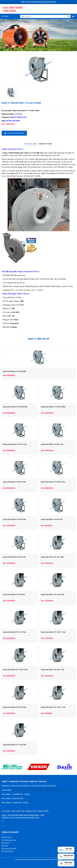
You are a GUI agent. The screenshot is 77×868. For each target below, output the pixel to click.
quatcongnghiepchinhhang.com (24, 818)
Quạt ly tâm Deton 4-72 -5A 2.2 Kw (53, 594)
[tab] (31, 144)
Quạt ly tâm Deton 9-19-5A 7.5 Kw (14, 482)
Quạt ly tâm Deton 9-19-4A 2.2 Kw (14, 557)
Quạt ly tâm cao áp (18, 117)
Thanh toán (5, 843)
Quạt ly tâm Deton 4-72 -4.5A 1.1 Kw (53, 632)
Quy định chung (7, 837)
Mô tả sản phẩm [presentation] (31, 144)
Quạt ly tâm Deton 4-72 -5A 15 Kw (14, 632)
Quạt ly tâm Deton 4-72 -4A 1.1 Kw (53, 670)
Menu (5, 16)
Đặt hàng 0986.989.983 (14, 133)
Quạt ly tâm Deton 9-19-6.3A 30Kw (15, 371)
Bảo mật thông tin (8, 851)
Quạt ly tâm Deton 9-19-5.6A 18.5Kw (53, 407)
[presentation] (4, 35)
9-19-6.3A (18, 114)
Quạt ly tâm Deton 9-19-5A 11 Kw (52, 444)
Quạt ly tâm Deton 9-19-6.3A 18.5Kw (15, 407)
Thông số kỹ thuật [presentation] (45, 144)
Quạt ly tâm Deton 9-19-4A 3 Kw (52, 519)
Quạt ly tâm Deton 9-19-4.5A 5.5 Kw (53, 482)
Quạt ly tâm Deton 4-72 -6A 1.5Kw (52, 557)
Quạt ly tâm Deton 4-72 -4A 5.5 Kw (15, 707)
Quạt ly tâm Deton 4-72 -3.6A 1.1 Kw (53, 707)
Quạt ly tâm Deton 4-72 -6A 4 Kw (14, 594)
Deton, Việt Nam (13, 121)
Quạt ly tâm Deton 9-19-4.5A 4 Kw (14, 519)
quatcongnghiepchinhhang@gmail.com (26, 815)
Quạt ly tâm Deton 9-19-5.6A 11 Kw (15, 444)
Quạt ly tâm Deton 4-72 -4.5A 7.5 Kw (15, 670)
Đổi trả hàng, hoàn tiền (9, 849)
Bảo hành (5, 846)
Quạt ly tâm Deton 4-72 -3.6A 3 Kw (15, 745)
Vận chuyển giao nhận (9, 840)
